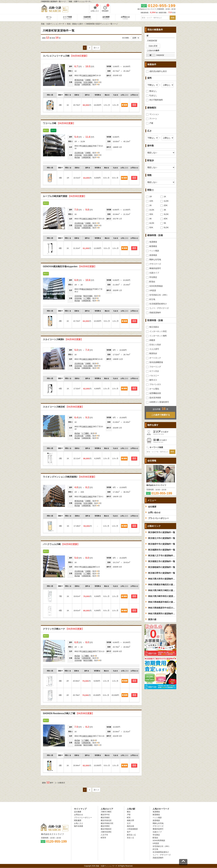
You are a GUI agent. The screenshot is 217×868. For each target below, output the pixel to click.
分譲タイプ (154, 273)
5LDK (166, 227)
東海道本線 (79, 80)
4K (151, 219)
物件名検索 (79, 826)
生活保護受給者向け (158, 304)
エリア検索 (67, 18)
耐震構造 (153, 246)
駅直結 (152, 282)
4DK (166, 219)
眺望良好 (153, 353)
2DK (166, 205)
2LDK (152, 210)
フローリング (155, 367)
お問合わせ (125, 18)
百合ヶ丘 (131, 838)
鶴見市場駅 (88, 296)
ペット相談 (154, 251)
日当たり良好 (155, 345)
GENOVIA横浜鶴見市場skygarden (70, 266)
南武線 (77, 84)
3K (165, 210)
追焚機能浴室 (155, 393)
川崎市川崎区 (87, 75)
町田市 (103, 838)
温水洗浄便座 (155, 398)
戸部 (129, 815)
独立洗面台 (154, 327)
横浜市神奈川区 (107, 823)
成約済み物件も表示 (158, 71)
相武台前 (131, 826)
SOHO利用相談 (156, 286)
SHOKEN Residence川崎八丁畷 (68, 713)
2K (151, 205)
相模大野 (131, 820)
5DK (151, 227)
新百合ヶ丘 (131, 835)
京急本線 (78, 82)
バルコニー (154, 376)
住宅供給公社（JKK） (159, 295)
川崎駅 (88, 80)
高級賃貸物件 (155, 313)
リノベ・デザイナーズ (159, 308)
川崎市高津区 (106, 832)
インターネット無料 (158, 336)
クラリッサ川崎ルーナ (63, 629)
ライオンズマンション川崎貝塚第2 (70, 477)
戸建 (151, 123)
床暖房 (152, 340)
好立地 (152, 299)
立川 (129, 823)
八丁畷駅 (87, 298)
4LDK (152, 223)
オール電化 (154, 389)
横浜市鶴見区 (87, 289)
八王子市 (104, 835)
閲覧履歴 (106, 8)
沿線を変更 (153, 46)
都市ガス (153, 380)
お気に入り (95, 8)
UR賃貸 (153, 290)
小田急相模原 (132, 829)
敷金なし (153, 91)
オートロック (155, 358)
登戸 (129, 832)
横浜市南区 (105, 818)
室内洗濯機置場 (156, 362)
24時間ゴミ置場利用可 (159, 402)
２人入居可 (154, 349)
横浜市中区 (105, 815)
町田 (129, 818)
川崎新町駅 (86, 84)
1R (151, 197)
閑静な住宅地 (155, 260)
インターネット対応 (158, 331)
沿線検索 (87, 18)
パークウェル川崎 (61, 544)
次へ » (96, 48)
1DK (151, 201)
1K (165, 197)
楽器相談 (153, 255)
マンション (154, 114)
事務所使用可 (155, 268)
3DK (151, 214)
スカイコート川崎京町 (63, 407)
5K (165, 223)
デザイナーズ (155, 264)
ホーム (49, 18)
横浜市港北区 (106, 820)
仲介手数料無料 (156, 100)
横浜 (129, 812)
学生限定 (153, 277)
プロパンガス (155, 384)
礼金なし (153, 95)
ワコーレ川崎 (59, 123)
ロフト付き (154, 371)
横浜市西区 (105, 826)
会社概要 (106, 18)
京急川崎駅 (88, 82)
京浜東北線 (79, 153)
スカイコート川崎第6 (63, 339)
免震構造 (153, 242)
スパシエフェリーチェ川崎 (66, 56)
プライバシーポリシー (83, 818)
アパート (153, 119)
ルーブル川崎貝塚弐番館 (64, 196)
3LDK (166, 214)
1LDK (166, 201)
